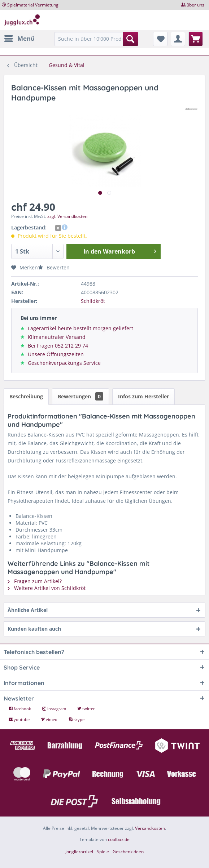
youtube (20, 719)
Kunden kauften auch (34, 629)
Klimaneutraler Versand (57, 337)
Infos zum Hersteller (143, 396)
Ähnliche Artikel (28, 610)
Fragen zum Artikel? (35, 581)
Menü (19, 38)
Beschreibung (26, 396)
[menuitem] (19, 39)
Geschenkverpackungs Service (64, 363)
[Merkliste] (160, 39)
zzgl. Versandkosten (67, 216)
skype (77, 719)
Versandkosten (150, 828)
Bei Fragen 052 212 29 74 (58, 346)
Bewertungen (80, 396)
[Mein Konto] (178, 39)
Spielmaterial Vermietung (33, 5)
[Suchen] (130, 39)
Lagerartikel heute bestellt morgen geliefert (80, 328)
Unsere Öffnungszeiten (56, 354)
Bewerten (54, 267)
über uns (195, 5)
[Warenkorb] (196, 39)
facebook (20, 709)
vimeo (50, 719)
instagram (55, 709)
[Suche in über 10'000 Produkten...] (96, 39)
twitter (86, 709)
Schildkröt (93, 301)
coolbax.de (119, 839)
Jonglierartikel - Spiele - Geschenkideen (104, 852)
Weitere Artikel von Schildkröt (47, 588)
